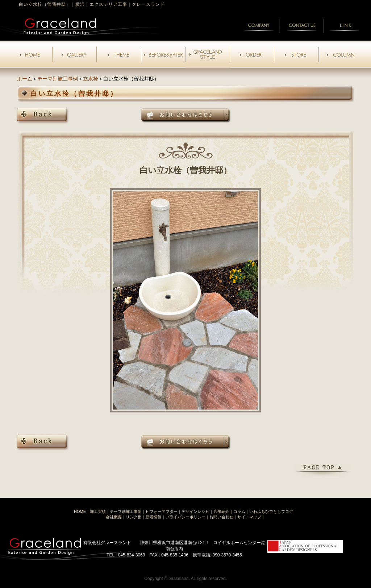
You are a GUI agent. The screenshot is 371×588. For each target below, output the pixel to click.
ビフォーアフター (162, 511)
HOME (80, 511)
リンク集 (134, 517)
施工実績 (98, 511)
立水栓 (91, 79)
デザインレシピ (195, 511)
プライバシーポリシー (185, 517)
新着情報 (154, 517)
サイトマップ (249, 517)
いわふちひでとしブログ (271, 511)
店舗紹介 (221, 511)
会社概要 (114, 517)
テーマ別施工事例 (58, 79)
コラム (239, 511)
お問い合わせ (221, 517)
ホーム (25, 79)
